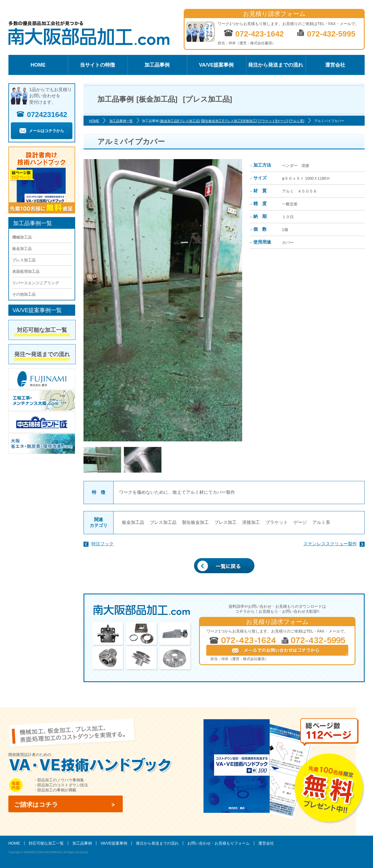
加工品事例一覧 (121, 121)
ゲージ (300, 522)
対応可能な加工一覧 (42, 330)
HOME (38, 65)
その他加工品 (24, 294)
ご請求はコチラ (36, 805)
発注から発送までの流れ (276, 65)
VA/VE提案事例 (216, 65)
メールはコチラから (42, 131)
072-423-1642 (254, 34)
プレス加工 (225, 522)
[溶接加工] (249, 121)
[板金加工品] (169, 121)
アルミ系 (321, 522)
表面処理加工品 (26, 271)
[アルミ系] (297, 121)
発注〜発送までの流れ (42, 354)
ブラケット (277, 522)
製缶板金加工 (195, 522)
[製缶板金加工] (212, 121)
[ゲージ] (282, 121)
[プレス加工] (232, 121)
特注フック (102, 544)
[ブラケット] (267, 121)
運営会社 (335, 65)
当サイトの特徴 (97, 65)
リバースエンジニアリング (36, 283)
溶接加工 (251, 522)
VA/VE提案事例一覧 (37, 310)
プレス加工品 (163, 522)
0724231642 (42, 115)
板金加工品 (133, 522)
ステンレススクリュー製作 (330, 544)
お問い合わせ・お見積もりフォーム (219, 843)
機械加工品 (22, 237)
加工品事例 (157, 65)
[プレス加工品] (189, 121)
